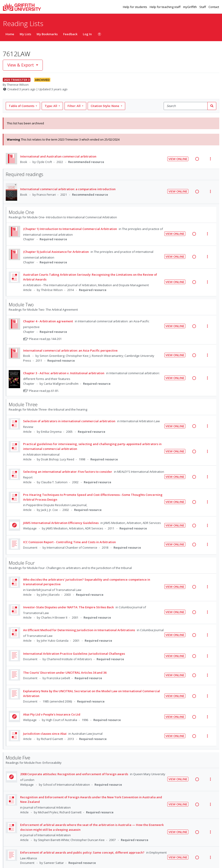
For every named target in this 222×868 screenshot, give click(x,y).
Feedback (70, 34)
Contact (214, 7)
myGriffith (190, 7)
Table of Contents (22, 106)
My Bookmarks (47, 34)
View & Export (21, 65)
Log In (87, 34)
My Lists (25, 34)
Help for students (135, 7)
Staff (203, 7)
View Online (178, 159)
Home (10, 34)
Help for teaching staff (165, 7)
